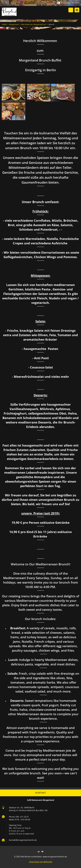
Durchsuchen (71, 10)
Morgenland (14, 25)
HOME (4, 25)
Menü (77, 10)
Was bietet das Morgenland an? (34, 25)
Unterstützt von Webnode (40, 862)
